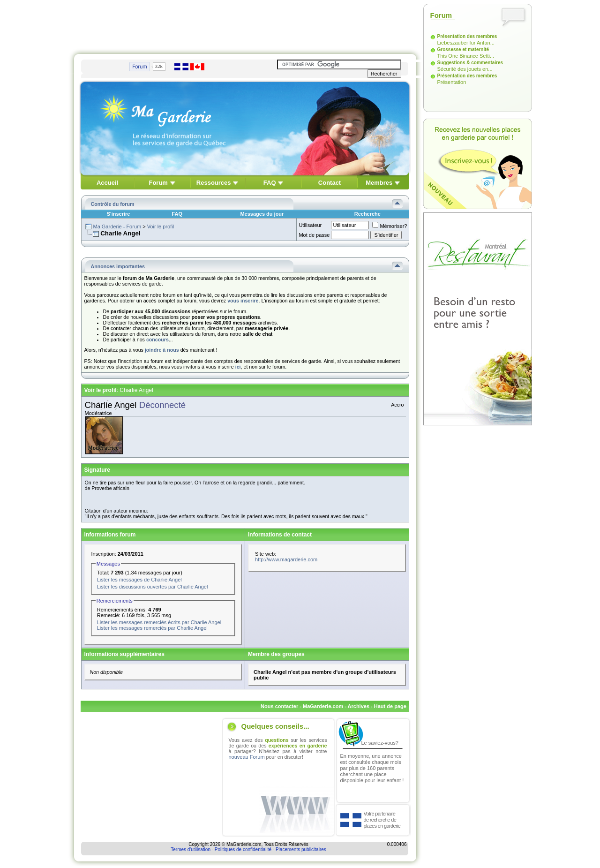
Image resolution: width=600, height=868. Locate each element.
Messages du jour (262, 214)
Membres (379, 183)
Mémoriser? (390, 226)
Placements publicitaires (301, 849)
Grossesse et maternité (463, 49)
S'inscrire (119, 214)
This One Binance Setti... (466, 56)
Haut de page (390, 706)
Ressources (214, 183)
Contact (330, 183)
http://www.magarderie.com (286, 559)
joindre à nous (162, 350)
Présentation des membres (467, 36)
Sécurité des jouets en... (465, 69)
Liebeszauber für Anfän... (466, 43)
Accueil (107, 183)
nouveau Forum (247, 757)
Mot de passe (314, 235)
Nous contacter (279, 706)
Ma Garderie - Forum (117, 226)
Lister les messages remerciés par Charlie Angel (152, 628)
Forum (158, 183)
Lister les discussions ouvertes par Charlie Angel (153, 587)
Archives (359, 706)
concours (157, 340)
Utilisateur (310, 225)
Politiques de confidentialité (243, 849)
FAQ (270, 183)
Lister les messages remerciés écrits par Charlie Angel (159, 622)
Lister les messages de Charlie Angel (139, 580)
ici (238, 367)
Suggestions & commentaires (470, 63)
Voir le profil (161, 226)
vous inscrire (243, 301)
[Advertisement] (245, 25)
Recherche (367, 214)
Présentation (452, 82)
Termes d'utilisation (191, 849)
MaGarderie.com (323, 706)
